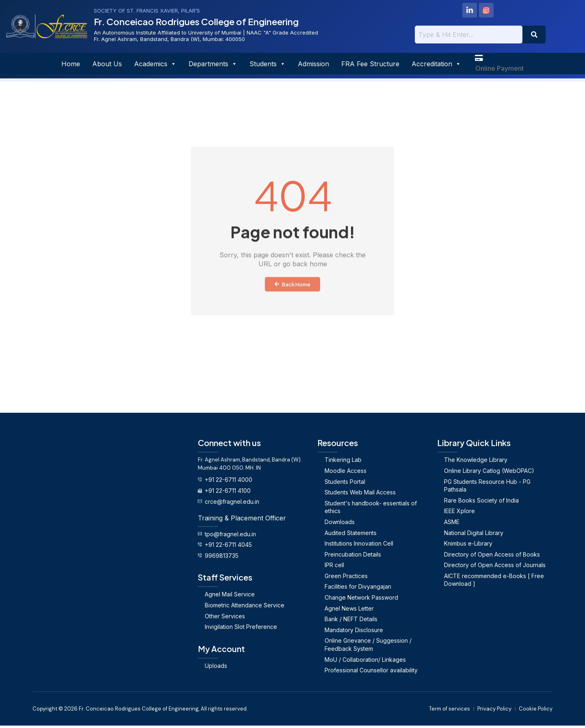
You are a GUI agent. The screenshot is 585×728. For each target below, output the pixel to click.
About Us (107, 65)
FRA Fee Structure (370, 65)
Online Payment (499, 70)
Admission (313, 65)
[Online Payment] (480, 59)
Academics (155, 65)
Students (268, 65)
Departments (213, 65)
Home (71, 65)
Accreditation (436, 65)
